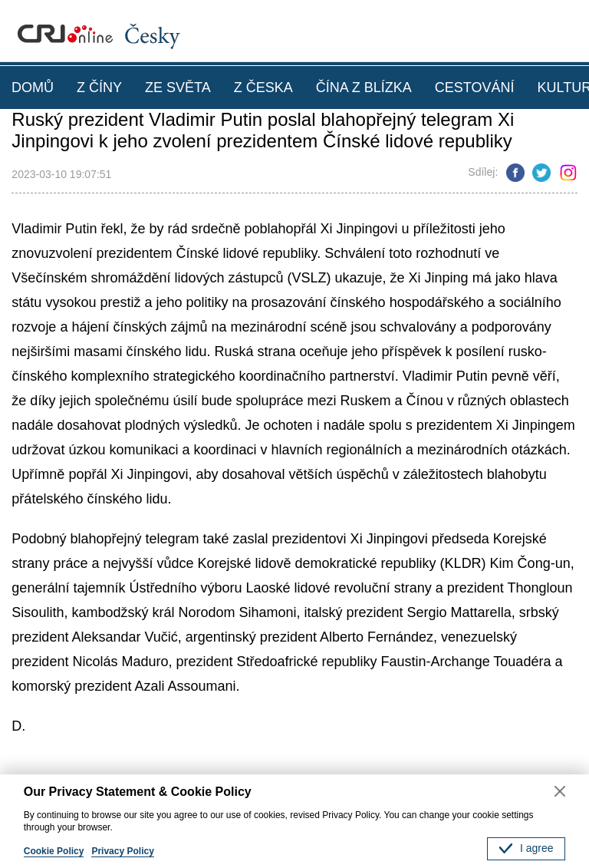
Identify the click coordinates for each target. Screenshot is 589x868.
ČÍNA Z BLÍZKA (364, 87)
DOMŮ (33, 87)
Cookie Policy (54, 851)
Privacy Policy (122, 851)
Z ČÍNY (99, 87)
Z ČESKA (263, 87)
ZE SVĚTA (178, 87)
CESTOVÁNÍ (475, 87)
